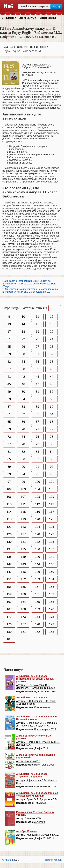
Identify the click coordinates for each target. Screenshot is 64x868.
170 (52, 609)
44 (51, 377)
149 (37, 572)
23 (37, 339)
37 (9, 369)
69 (9, 429)
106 (9, 497)
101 (52, 482)
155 (9, 587)
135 (23, 549)
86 (23, 459)
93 (9, 474)
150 (52, 572)
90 (23, 467)
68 (51, 422)
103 (23, 489)
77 (9, 444)
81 (9, 452)
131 (23, 542)
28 (51, 347)
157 (37, 587)
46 (23, 384)
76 (51, 437)
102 (9, 489)
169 (37, 609)
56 (51, 399)
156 (23, 587)
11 (37, 317)
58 (23, 407)
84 (51, 452)
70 (23, 429)
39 (37, 369)
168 (23, 609)
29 (9, 354)
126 (9, 534)
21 (9, 339)
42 (23, 377)
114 (9, 512)
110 (9, 504)
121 (52, 519)
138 (9, 557)
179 (52, 624)
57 (9, 407)
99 (23, 482)
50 (23, 392)
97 (9, 482)
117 (52, 512)
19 (37, 332)
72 (51, 429)
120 (37, 519)
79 (37, 444)
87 (37, 459)
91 (37, 467)
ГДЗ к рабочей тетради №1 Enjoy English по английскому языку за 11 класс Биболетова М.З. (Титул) (29, 284)
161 (37, 594)
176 (9, 624)
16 (51, 324)
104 (37, 489)
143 (23, 564)
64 (51, 414)
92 (51, 467)
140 (37, 557)
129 (52, 534)
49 (9, 392)
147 (9, 572)
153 (37, 579)
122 (9, 527)
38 (23, 369)
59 (37, 407)
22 (23, 339)
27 (37, 347)
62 (23, 414)
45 (9, 384)
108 (37, 497)
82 (23, 452)
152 (23, 579)
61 (9, 414)
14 (23, 324)
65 (9, 422)
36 (51, 362)
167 (9, 609)
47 (37, 384)
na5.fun (9, 860)
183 (52, 632)
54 (23, 399)
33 (9, 362)
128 (37, 534)
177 (23, 624)
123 (23, 527)
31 (37, 354)
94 (23, 474)
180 (9, 632)
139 (23, 557)
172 (9, 617)
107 (23, 497)
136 (37, 549)
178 (37, 624)
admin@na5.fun (53, 860)
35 (37, 362)
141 (52, 557)
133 (52, 542)
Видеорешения (48, 18)
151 (9, 579)
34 (23, 362)
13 (9, 324)
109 (52, 497)
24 (51, 339)
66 (23, 422)
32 (51, 354)
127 (23, 534)
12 (51, 317)
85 (9, 459)
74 (23, 437)
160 (23, 594)
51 (37, 392)
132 (37, 542)
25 (9, 347)
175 (52, 617)
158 (52, 587)
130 (9, 542)
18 (23, 332)
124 (37, 527)
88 (51, 459)
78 (23, 444)
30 (23, 354)
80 (51, 444)
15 (37, 324)
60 (51, 407)
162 (52, 594)
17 (9, 332)
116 (37, 512)
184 (9, 639)
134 (9, 549)
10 (23, 317)
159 (9, 594)
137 (52, 549)
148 (23, 572)
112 (37, 504)
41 (9, 377)
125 (52, 527)
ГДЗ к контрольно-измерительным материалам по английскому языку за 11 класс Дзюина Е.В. (30, 290)
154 (52, 579)
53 (9, 399)
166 (52, 602)
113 (52, 504)
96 (51, 474)
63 (37, 414)
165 (37, 602)
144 (37, 564)
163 (9, 602)
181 (23, 632)
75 (37, 437)
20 (51, 332)
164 (23, 602)
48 (51, 384)
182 (37, 632)
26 (23, 347)
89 (9, 467)
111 (23, 504)
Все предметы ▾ (28, 18)
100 (37, 482)
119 (23, 519)
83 (37, 452)
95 (37, 474)
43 (37, 377)
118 (9, 519)
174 (37, 617)
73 (9, 437)
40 (51, 369)
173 (23, 617)
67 (37, 422)
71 (37, 429)
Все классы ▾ (9, 18)
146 (52, 564)
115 (23, 512)
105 (52, 489)
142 (9, 564)
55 (37, 399)
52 (51, 392)
